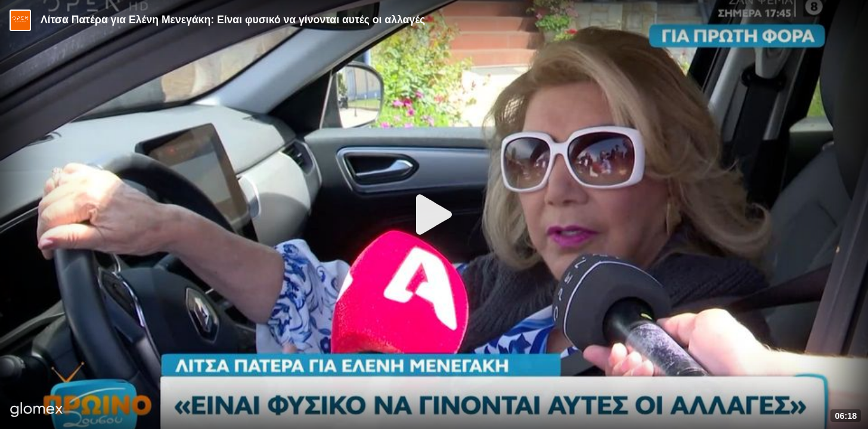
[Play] (434, 214)
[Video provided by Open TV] (20, 20)
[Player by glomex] (37, 411)
